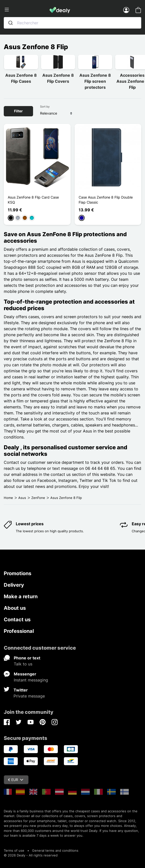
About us (15, 608)
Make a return (21, 596)
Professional (19, 631)
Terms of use (14, 850)
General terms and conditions (55, 850)
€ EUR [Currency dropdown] (16, 780)
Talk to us (23, 664)
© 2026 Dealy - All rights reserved (31, 855)
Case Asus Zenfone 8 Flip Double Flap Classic (106, 200)
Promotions (18, 573)
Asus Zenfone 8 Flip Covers (58, 78)
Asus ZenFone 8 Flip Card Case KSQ (33, 200)
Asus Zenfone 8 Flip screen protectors (95, 81)
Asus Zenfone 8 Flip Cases (21, 78)
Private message (29, 696)
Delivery (14, 585)
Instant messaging (31, 680)
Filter (18, 111)
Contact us (17, 620)
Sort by (45, 107)
